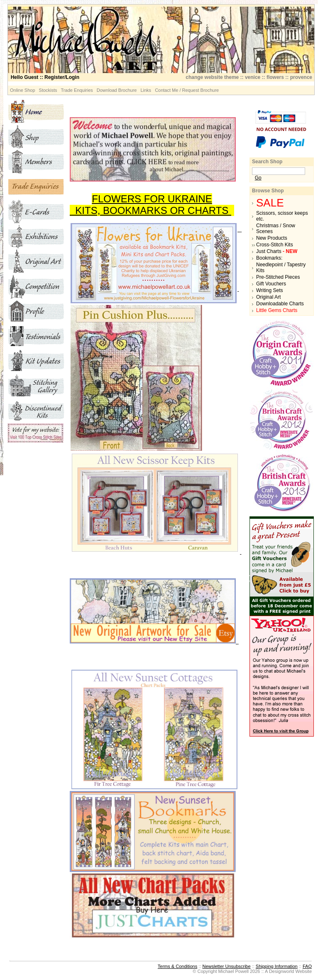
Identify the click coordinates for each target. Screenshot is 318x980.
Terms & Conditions (177, 966)
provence (301, 77)
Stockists (48, 90)
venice (253, 77)
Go (258, 178)
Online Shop (23, 90)
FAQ (307, 966)
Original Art (268, 297)
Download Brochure (117, 90)
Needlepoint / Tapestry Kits (281, 268)
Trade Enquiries (77, 90)
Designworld (282, 971)
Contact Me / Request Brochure (187, 90)
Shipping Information (277, 966)
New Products (272, 238)
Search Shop (267, 162)
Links (146, 90)
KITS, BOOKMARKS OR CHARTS (150, 210)
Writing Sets (269, 290)
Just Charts (277, 251)
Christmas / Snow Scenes (276, 228)
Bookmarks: (269, 258)
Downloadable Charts (280, 304)
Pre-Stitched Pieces (278, 277)
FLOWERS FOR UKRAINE (152, 199)
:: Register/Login (45, 77)
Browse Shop (268, 191)
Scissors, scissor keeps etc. (282, 216)
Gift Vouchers (271, 284)
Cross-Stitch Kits (275, 245)
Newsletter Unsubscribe (226, 966)
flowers (275, 77)
